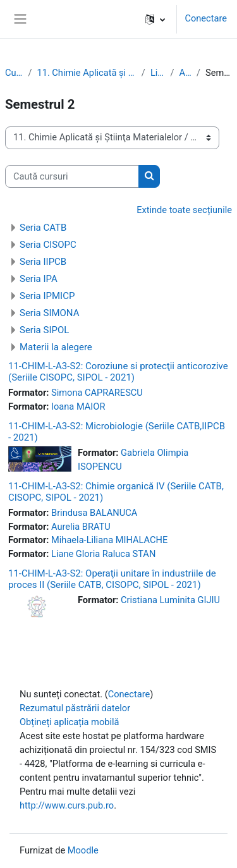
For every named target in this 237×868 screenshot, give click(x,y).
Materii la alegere (56, 347)
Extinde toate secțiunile (184, 210)
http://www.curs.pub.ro (67, 805)
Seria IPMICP (47, 296)
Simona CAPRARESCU (97, 393)
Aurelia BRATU (81, 527)
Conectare (206, 18)
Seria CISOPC (48, 245)
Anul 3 (185, 73)
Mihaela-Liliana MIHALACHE (109, 540)
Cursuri (14, 73)
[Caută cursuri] (72, 176)
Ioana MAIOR (78, 406)
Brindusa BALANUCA (94, 513)
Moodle (83, 850)
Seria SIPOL (44, 330)
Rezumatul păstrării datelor (75, 708)
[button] (155, 19)
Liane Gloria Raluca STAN (103, 554)
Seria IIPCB (43, 262)
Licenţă (158, 73)
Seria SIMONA (50, 313)
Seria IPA (39, 279)
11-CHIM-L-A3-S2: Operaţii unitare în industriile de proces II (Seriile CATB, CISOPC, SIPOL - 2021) (112, 579)
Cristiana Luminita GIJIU (170, 600)
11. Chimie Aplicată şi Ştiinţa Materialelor (86, 73)
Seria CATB (43, 228)
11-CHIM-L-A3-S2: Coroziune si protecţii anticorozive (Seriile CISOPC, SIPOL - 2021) (118, 372)
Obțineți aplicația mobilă (70, 722)
